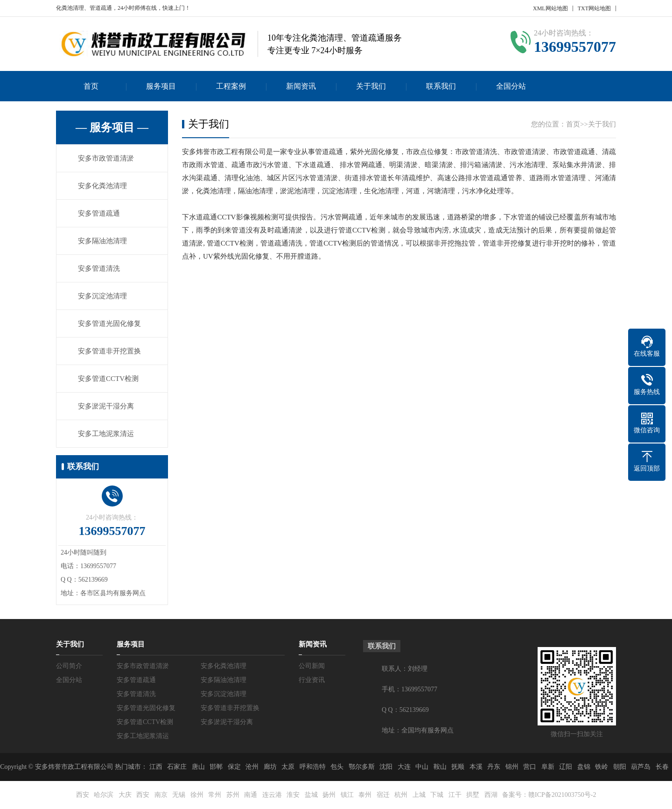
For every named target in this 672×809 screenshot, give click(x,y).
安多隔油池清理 (102, 241)
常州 (215, 795)
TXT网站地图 (594, 8)
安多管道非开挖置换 (109, 351)
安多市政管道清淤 (106, 158)
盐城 (311, 795)
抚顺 (458, 767)
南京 (161, 795)
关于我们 (371, 86)
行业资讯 (312, 680)
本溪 (476, 767)
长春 (662, 767)
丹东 (494, 767)
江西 (156, 767)
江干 (455, 795)
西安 (83, 795)
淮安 (293, 795)
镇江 (347, 795)
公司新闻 (312, 666)
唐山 (198, 767)
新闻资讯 (301, 86)
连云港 (272, 795)
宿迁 (383, 795)
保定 (234, 767)
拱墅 (473, 795)
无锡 (179, 795)
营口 (530, 767)
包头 (337, 767)
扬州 (329, 795)
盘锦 (584, 767)
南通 (251, 795)
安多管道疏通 (99, 213)
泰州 (365, 795)
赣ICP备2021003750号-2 (562, 795)
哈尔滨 (104, 795)
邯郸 (216, 767)
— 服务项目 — (112, 127)
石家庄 (177, 767)
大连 (404, 767)
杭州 (401, 795)
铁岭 (602, 767)
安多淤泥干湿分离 (106, 406)
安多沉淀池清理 (102, 296)
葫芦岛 (641, 767)
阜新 (548, 767)
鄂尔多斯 (362, 767)
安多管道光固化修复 (109, 324)
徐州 (197, 795)
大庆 (125, 795)
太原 (288, 767)
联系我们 (441, 86)
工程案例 (231, 86)
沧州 (252, 767)
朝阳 (620, 767)
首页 (91, 86)
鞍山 (440, 767)
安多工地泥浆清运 (106, 434)
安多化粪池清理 (102, 186)
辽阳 (566, 767)
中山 (422, 767)
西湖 (491, 795)
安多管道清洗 (99, 268)
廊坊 (270, 767)
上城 (419, 795)
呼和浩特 (313, 767)
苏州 (233, 795)
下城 (437, 795)
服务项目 (161, 86)
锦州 (512, 767)
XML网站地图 (550, 8)
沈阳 (386, 767)
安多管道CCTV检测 (108, 379)
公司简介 (69, 666)
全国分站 (511, 86)
